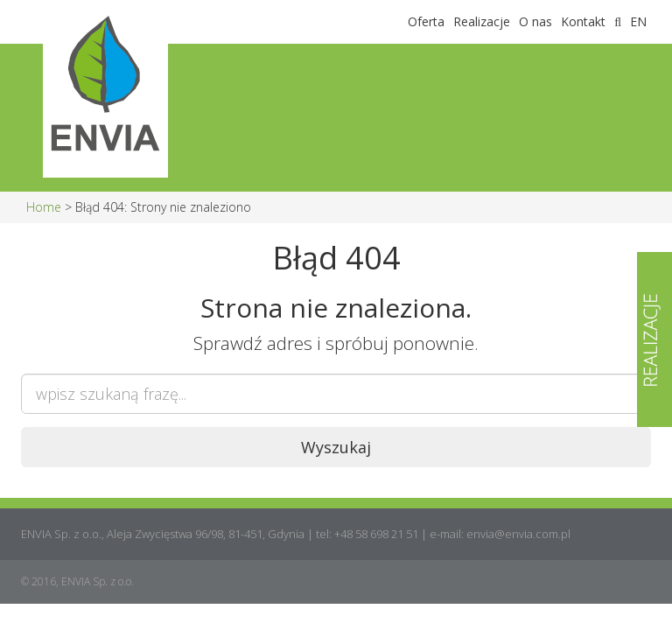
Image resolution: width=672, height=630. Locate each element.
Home (44, 207)
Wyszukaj (336, 447)
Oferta (426, 21)
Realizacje (482, 21)
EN (638, 21)
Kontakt (583, 21)
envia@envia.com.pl (518, 534)
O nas (535, 21)
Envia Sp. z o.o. (105, 22)
